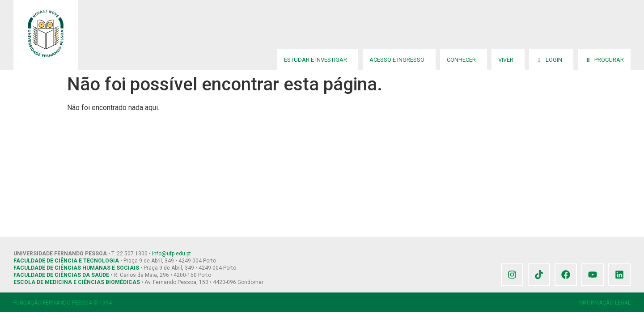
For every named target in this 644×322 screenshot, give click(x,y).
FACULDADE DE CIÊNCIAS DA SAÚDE (61, 275)
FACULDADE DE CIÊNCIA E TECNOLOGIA (66, 261)
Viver (508, 60)
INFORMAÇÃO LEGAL (605, 303)
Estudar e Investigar (318, 60)
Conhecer (464, 60)
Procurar (604, 60)
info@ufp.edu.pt (172, 254)
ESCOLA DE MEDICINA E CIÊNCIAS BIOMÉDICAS (77, 282)
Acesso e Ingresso (399, 60)
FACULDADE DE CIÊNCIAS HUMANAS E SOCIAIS (76, 268)
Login (551, 60)
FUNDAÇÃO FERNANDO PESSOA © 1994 (63, 303)
